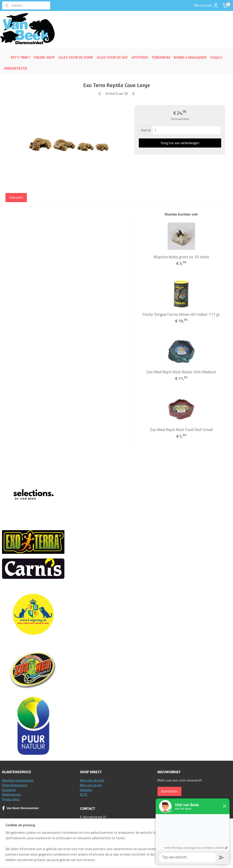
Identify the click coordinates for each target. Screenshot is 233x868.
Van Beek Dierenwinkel (20, 808)
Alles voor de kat (91, 785)
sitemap (135, 860)
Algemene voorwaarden (18, 780)
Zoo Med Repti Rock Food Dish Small (181, 430)
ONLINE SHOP (44, 57)
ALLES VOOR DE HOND (76, 57)
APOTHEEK (140, 57)
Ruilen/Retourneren (15, 785)
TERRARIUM (161, 57)
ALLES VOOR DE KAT (112, 57)
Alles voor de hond (92, 780)
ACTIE (84, 794)
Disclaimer (9, 790)
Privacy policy (11, 799)
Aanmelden (169, 791)
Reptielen (86, 790)
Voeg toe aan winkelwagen (180, 143)
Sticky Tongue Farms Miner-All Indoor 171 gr (181, 314)
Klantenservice (11, 794)
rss (142, 860)
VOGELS (216, 57)
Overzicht (16, 197)
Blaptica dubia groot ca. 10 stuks (181, 257)
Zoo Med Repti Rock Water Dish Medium (181, 372)
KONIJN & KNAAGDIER (190, 57)
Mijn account (206, 5)
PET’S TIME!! (20, 57)
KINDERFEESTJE (16, 68)
